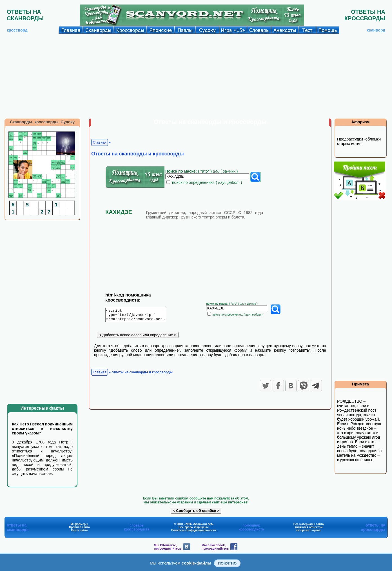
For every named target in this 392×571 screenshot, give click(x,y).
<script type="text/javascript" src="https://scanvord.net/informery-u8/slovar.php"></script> (139, 316)
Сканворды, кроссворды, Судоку (42, 122)
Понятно (227, 563)
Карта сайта (80, 530)
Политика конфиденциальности (194, 530)
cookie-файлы (197, 563)
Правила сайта (79, 527)
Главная (100, 142)
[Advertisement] (196, 76)
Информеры (79, 524)
